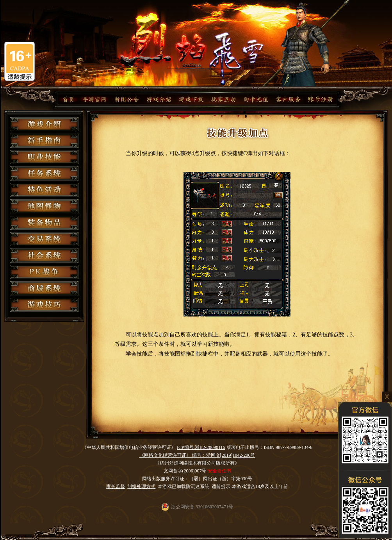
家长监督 (116, 486)
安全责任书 (219, 471)
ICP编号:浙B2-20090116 (201, 447)
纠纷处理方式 (141, 486)
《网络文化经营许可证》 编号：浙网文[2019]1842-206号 (197, 455)
